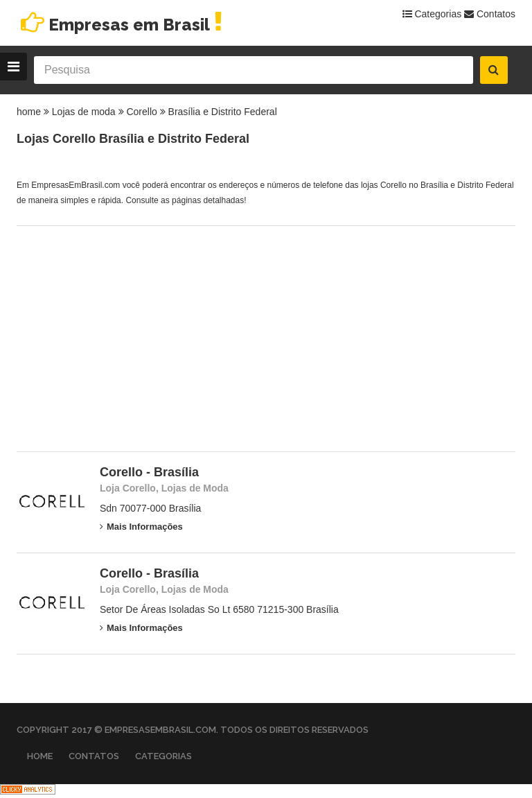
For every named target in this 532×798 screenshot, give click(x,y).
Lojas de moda (84, 112)
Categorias (432, 14)
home (29, 112)
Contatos (490, 14)
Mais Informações (141, 527)
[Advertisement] (266, 337)
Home (40, 756)
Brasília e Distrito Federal (223, 112)
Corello (141, 112)
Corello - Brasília (149, 472)
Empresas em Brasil (122, 25)
